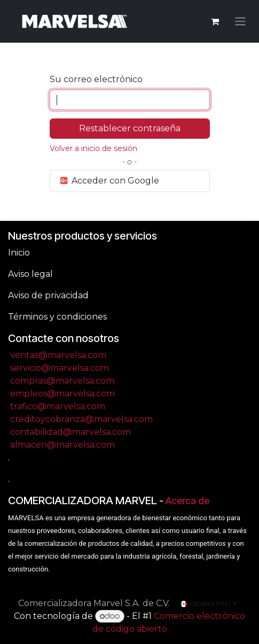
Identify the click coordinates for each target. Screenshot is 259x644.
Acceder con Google (109, 181)
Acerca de (187, 501)
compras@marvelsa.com (62, 381)
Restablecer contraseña (130, 128)
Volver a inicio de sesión (93, 148)
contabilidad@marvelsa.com (70, 432)
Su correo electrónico (96, 79)
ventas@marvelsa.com (58, 355)
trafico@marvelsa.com (58, 406)
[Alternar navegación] (240, 22)
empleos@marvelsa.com (62, 393)
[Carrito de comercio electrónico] (215, 21)
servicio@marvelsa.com (60, 368)
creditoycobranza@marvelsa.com (81, 419)
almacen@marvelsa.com (62, 445)
